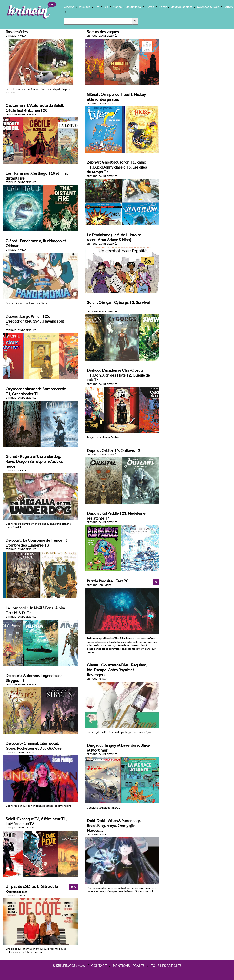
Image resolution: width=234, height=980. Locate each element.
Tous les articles (166, 966)
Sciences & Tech (208, 7)
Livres (150, 7)
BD (106, 7)
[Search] (98, 21)
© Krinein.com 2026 (69, 966)
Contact (99, 966)
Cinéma (69, 7)
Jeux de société (182, 7)
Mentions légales (129, 966)
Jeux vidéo (134, 7)
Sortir (163, 7)
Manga (117, 7)
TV (97, 7)
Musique (85, 7)
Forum (228, 7)
